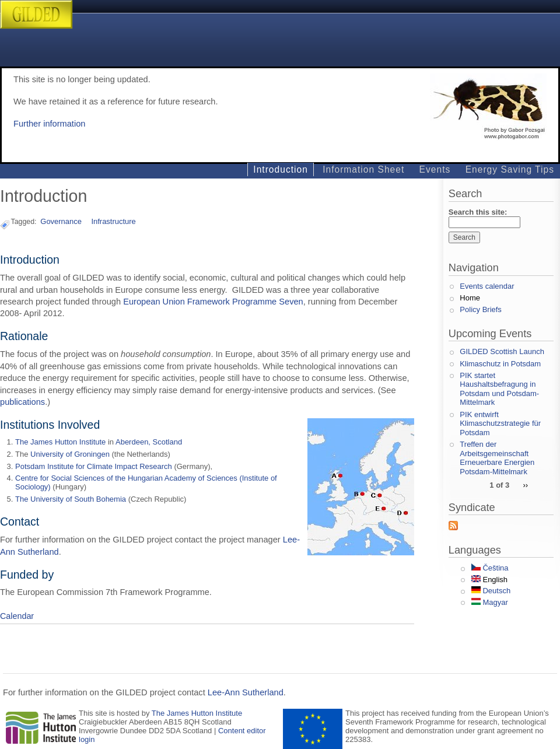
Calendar (17, 616)
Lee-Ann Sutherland (246, 692)
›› (525, 484)
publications (22, 402)
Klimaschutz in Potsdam (500, 364)
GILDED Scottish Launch (502, 351)
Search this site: (478, 212)
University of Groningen (70, 454)
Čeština (490, 568)
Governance (61, 221)
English (489, 580)
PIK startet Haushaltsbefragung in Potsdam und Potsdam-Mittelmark (499, 389)
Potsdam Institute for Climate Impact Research (94, 466)
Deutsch (491, 591)
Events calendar (487, 286)
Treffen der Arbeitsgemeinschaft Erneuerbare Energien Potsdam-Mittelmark (497, 458)
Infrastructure (113, 221)
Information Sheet (363, 169)
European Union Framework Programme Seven (213, 302)
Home (470, 298)
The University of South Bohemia (71, 499)
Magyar (490, 602)
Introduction (281, 169)
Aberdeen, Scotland (149, 442)
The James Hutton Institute (60, 442)
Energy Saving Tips (510, 169)
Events (435, 169)
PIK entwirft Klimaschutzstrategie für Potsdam (500, 423)
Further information (49, 124)
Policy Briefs (481, 309)
